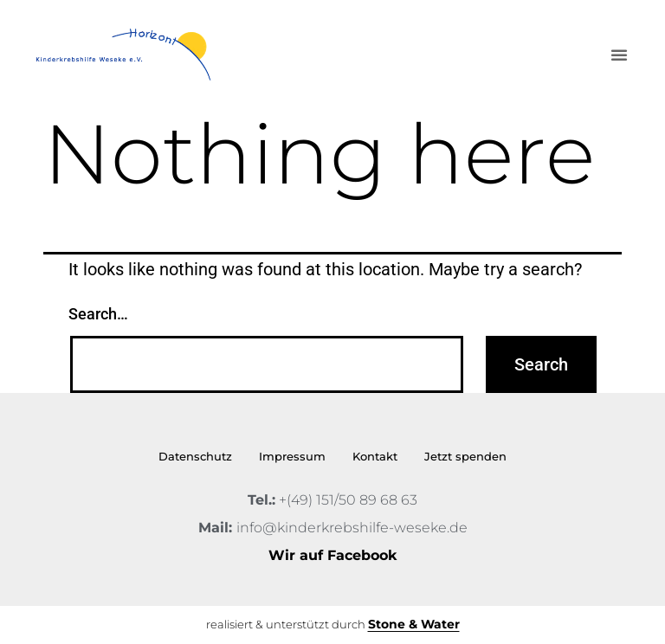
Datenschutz (195, 456)
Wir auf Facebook (332, 555)
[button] (619, 55)
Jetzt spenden (465, 456)
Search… (98, 314)
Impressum (292, 456)
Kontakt (375, 456)
